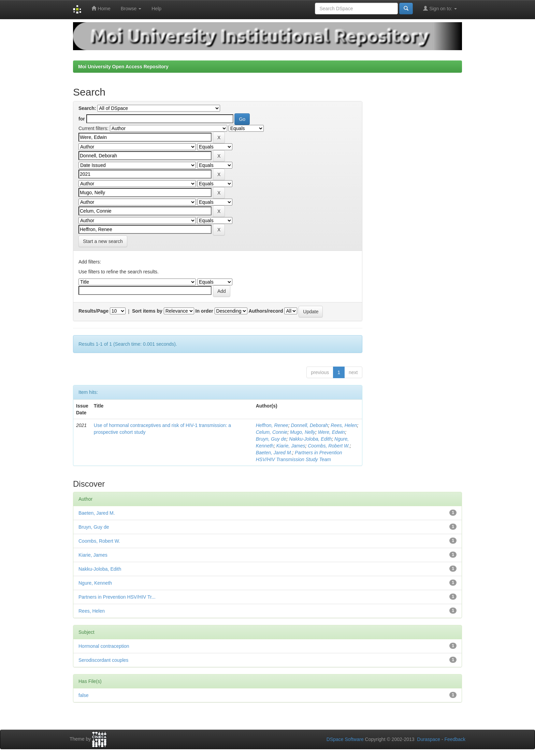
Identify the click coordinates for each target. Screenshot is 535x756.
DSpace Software (345, 739)
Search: (87, 108)
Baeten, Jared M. (274, 453)
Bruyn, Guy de (271, 439)
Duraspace (429, 739)
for (82, 119)
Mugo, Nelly (303, 432)
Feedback (455, 739)
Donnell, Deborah (309, 425)
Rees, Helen (344, 425)
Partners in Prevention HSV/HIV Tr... (117, 597)
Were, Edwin (331, 432)
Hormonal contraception (104, 646)
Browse (131, 9)
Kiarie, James (291, 446)
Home (101, 8)
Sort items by (147, 311)
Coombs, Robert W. (329, 446)
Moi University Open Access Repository (123, 67)
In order (204, 311)
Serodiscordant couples (103, 660)
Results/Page (93, 311)
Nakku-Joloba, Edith (310, 439)
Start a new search (103, 241)
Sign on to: (440, 8)
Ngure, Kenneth (95, 583)
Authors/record (266, 311)
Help (156, 9)
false (84, 695)
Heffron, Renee (272, 425)
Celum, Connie (272, 432)
